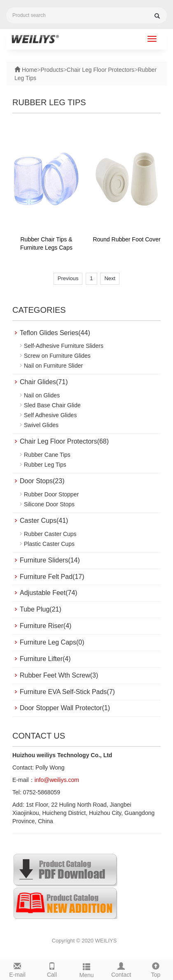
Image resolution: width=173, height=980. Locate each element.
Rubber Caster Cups (50, 534)
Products (52, 70)
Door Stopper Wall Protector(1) (65, 708)
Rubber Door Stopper (51, 494)
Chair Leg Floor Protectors (101, 70)
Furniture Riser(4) (46, 626)
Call (52, 969)
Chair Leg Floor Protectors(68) (64, 441)
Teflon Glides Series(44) (55, 333)
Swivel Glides (41, 425)
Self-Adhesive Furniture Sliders (64, 346)
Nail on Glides (42, 395)
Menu (86, 969)
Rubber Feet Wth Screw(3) (59, 675)
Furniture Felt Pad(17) (52, 577)
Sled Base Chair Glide (52, 405)
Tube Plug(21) (41, 609)
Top (156, 969)
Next (110, 278)
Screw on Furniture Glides (57, 356)
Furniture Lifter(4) (45, 659)
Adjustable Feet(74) (49, 593)
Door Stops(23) (42, 481)
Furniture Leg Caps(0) (52, 642)
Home (29, 70)
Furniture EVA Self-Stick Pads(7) (67, 692)
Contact (121, 969)
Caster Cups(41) (44, 521)
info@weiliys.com (57, 780)
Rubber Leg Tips (45, 465)
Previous (68, 278)
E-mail (17, 969)
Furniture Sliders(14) (50, 560)
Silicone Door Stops (49, 504)
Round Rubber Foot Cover (126, 239)
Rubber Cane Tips (47, 455)
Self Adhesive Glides (50, 415)
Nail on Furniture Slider (53, 366)
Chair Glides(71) (44, 382)
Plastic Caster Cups (49, 544)
